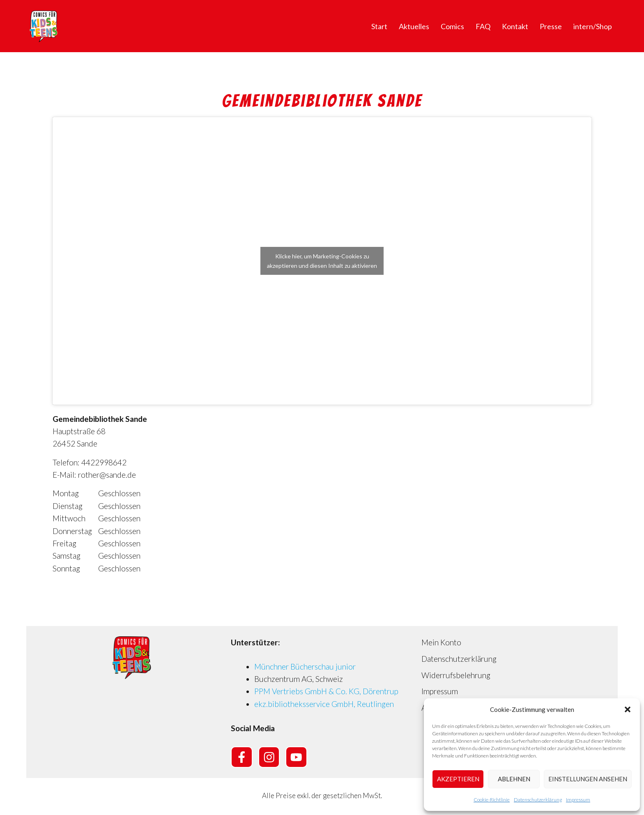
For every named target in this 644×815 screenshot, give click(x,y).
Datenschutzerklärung (538, 800)
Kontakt (515, 26)
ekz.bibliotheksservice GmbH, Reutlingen (324, 704)
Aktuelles (414, 26)
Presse (551, 26)
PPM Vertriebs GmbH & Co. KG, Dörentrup (326, 691)
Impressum (578, 800)
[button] (628, 709)
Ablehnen (514, 779)
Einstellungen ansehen (588, 779)
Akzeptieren (458, 779)
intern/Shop (593, 26)
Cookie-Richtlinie (492, 800)
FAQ (483, 26)
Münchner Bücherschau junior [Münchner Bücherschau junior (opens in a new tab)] (305, 667)
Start (379, 26)
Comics (452, 26)
